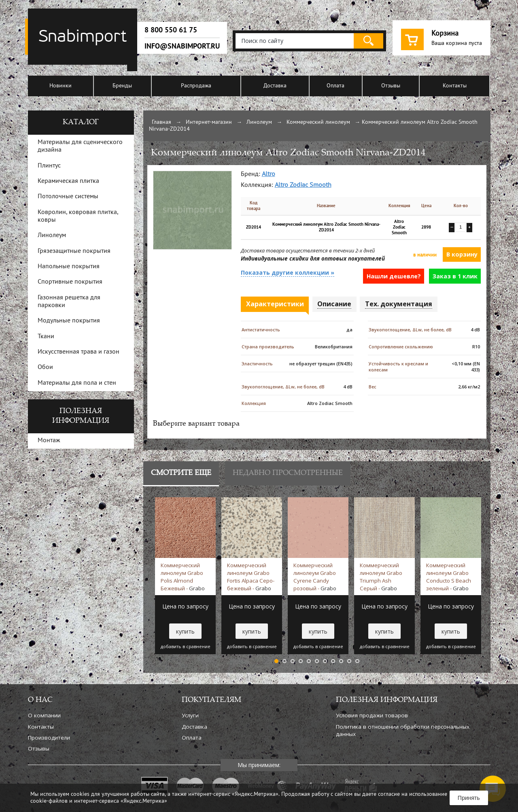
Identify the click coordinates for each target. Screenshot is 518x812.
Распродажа (196, 86)
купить (185, 631)
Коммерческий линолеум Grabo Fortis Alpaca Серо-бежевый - (251, 577)
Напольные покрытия (69, 267)
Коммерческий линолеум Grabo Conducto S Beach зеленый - (449, 577)
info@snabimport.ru (182, 46)
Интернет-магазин (209, 122)
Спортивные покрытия (70, 282)
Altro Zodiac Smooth (303, 185)
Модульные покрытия (69, 321)
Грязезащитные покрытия (74, 251)
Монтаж (49, 441)
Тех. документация (399, 304)
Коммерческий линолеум (318, 122)
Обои (45, 367)
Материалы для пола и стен (77, 383)
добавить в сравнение (186, 647)
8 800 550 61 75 (171, 30)
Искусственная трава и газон (79, 352)
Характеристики (275, 304)
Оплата (335, 86)
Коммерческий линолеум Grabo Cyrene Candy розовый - (315, 577)
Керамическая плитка (68, 181)
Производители (49, 738)
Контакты (455, 86)
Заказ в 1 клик (455, 276)
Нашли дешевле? (394, 276)
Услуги (190, 715)
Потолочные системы (68, 197)
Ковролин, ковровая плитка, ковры (78, 216)
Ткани (46, 337)
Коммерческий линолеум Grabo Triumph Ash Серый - (381, 577)
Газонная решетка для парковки (69, 302)
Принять (469, 798)
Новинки (61, 86)
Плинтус (49, 166)
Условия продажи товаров (372, 715)
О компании (44, 715)
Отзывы (391, 86)
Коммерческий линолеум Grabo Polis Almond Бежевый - (183, 577)
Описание (334, 304)
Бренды (122, 86)
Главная (161, 122)
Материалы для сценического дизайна (80, 146)
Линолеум (259, 122)
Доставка (275, 86)
